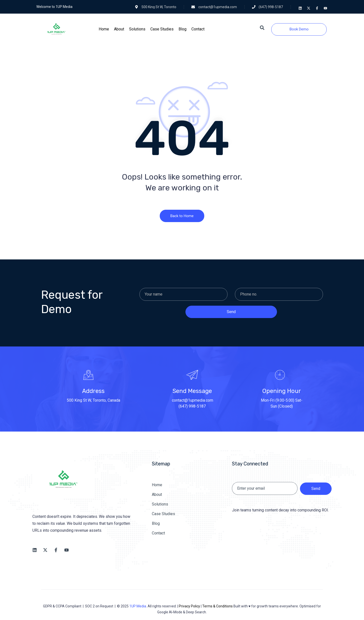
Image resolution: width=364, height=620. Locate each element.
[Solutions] (137, 29)
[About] (119, 29)
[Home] (104, 29)
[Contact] (198, 29)
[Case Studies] (162, 29)
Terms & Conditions (217, 606)
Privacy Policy (189, 606)
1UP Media (138, 606)
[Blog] (182, 29)
